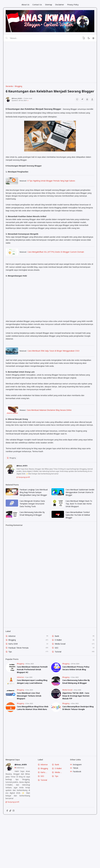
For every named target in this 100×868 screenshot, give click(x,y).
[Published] (30, 109)
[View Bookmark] (82, 39)
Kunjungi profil (25, 494)
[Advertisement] (51, 64)
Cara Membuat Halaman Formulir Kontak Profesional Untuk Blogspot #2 (31, 694)
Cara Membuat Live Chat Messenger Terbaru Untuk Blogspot (30, 721)
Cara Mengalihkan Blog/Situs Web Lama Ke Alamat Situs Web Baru (33, 735)
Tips (11, 676)
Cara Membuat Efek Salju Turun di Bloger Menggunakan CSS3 (55, 361)
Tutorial (59, 676)
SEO (57, 672)
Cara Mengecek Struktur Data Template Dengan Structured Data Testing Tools (33, 524)
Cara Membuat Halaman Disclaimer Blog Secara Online (51, 421)
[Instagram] (16, 841)
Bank (58, 659)
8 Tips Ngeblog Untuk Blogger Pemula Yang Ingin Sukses (53, 189)
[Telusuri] (8, 39)
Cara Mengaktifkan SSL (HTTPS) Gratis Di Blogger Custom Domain (58, 261)
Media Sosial (61, 668)
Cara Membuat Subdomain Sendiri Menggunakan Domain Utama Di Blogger (79, 510)
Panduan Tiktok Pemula (20, 672)
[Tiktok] (12, 841)
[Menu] (93, 39)
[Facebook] (8, 841)
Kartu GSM (14, 668)
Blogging (13, 472)
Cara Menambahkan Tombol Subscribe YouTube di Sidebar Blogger (78, 536)
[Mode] (87, 39)
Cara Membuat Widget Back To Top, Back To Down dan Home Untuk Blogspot (79, 524)
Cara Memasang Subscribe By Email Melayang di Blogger (33, 535)
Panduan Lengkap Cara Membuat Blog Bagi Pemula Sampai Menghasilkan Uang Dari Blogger (34, 511)
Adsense (13, 659)
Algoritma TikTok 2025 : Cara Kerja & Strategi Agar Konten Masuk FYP (76, 721)
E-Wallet (59, 664)
